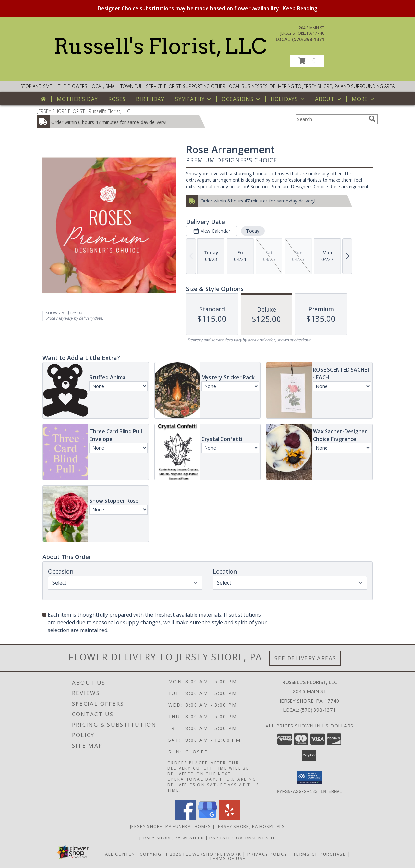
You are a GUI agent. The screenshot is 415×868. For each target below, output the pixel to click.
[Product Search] (331, 119)
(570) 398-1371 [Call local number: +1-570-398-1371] (308, 39)
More (364, 99)
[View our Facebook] (185, 818)
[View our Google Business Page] (207, 818)
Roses (117, 99)
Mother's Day (77, 99)
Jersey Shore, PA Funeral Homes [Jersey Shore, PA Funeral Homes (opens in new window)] (171, 826)
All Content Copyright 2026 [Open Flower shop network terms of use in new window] (143, 854)
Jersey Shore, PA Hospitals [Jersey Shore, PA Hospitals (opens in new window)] (251, 826)
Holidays (288, 99)
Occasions (241, 99)
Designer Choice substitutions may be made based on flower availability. (207, 8)
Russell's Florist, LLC (160, 46)
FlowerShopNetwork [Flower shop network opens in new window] (212, 854)
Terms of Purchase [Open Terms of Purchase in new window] (320, 854)
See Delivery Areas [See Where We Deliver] (305, 658)
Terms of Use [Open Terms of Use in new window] (228, 858)
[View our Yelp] (230, 818)
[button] (307, 61)
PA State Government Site (243, 837)
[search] (372, 119)
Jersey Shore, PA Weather (172, 837)
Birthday (150, 99)
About (329, 99)
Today (253, 231)
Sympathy (194, 99)
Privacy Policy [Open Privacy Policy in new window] (267, 854)
